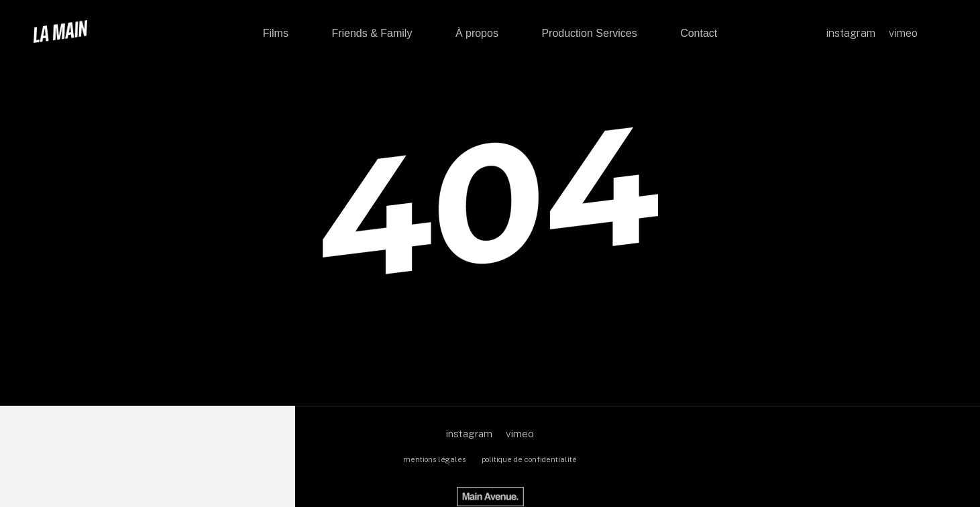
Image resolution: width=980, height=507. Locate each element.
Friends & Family (372, 33)
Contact (699, 33)
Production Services (589, 33)
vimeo (520, 434)
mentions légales (434, 459)
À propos (477, 33)
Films (276, 33)
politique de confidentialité (529, 459)
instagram (469, 434)
